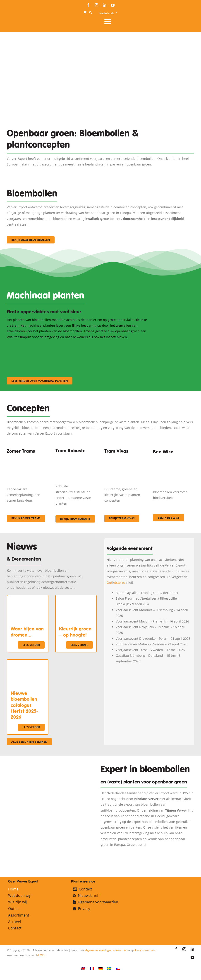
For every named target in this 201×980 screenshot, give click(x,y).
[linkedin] (105, 5)
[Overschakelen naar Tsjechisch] (118, 969)
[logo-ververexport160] (16, 23)
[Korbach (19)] (125, 459)
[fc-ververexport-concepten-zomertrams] (27, 459)
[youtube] (113, 5)
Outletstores (116, 582)
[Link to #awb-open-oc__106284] (147, 22)
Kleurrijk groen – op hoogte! (75, 632)
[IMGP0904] (76, 457)
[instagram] (96, 5)
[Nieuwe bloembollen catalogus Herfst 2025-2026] (28, 663)
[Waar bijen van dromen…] (28, 598)
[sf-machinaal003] (133, 346)
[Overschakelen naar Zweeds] (109, 969)
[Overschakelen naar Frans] (92, 969)
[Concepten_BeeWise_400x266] (174, 461)
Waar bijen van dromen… (27, 632)
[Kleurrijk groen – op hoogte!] (76, 598)
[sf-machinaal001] (30, 346)
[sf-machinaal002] (81, 346)
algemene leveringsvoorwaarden (106, 950)
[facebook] (88, 5)
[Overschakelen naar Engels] (83, 969)
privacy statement (144, 950)
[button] (90, 12)
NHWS (40, 955)
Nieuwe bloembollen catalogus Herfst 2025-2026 (24, 705)
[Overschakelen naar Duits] (100, 969)
